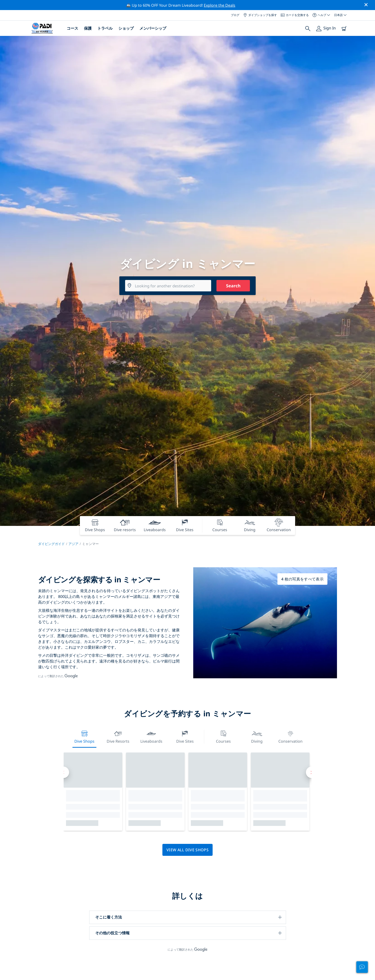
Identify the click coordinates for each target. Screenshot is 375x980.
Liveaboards (151, 736)
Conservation (290, 736)
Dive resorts (118, 736)
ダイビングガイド (51, 544)
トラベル (105, 28)
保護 (88, 28)
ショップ (126, 28)
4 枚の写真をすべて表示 (302, 579)
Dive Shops (84, 736)
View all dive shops (187, 850)
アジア (73, 544)
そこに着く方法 (109, 917)
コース (72, 28)
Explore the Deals (220, 5)
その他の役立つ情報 (112, 933)
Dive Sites (185, 736)
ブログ (235, 15)
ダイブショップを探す (260, 15)
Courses (223, 736)
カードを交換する (295, 15)
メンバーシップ (153, 28)
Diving (257, 736)
